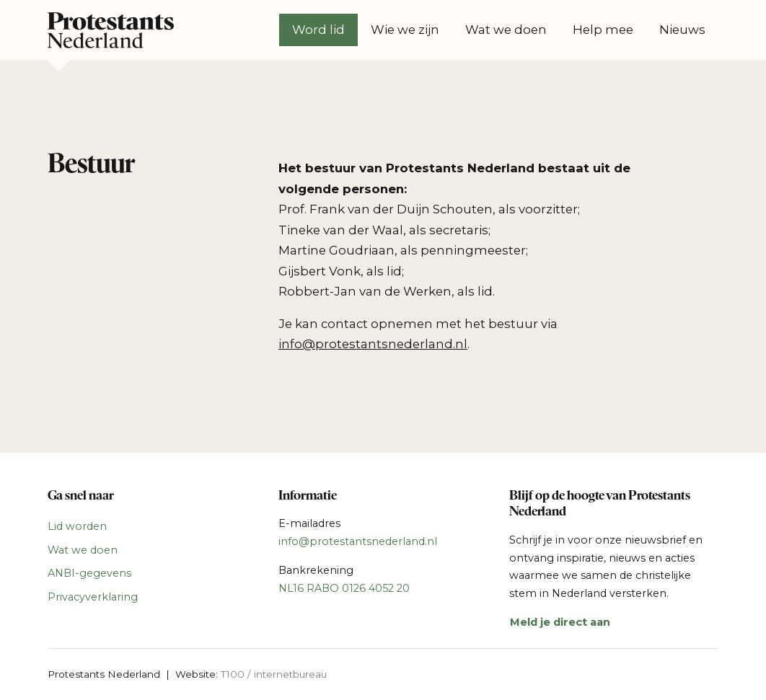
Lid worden (77, 526)
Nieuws (682, 30)
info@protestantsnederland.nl (358, 541)
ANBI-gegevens (89, 573)
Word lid (318, 30)
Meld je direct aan (560, 622)
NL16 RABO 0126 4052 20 (344, 588)
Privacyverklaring (93, 597)
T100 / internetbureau (274, 674)
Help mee (603, 30)
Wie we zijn (405, 30)
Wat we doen (506, 30)
